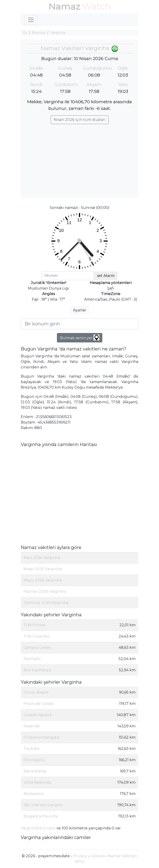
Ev (25, 33)
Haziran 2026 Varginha (45, 591)
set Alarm (106, 276)
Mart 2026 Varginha (42, 558)
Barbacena (34, 794)
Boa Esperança (37, 670)
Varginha (58, 33)
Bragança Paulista (40, 816)
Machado (32, 659)
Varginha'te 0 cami (38, 828)
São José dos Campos (43, 805)
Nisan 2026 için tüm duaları (80, 120)
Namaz (64, 7)
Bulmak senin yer (80, 337)
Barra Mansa (35, 771)
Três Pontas (34, 625)
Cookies (97, 856)
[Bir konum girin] (79, 324)
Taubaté (31, 749)
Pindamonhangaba (41, 737)
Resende (32, 726)
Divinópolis (34, 760)
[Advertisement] (79, 159)
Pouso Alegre (36, 692)
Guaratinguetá (37, 715)
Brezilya (39, 33)
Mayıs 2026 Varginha (43, 580)
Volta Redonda (37, 782)
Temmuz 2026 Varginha (46, 603)
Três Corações (36, 636)
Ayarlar (80, 310)
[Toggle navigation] (31, 20)
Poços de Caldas (38, 704)
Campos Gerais (37, 647)
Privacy (80, 856)
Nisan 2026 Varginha (43, 569)
